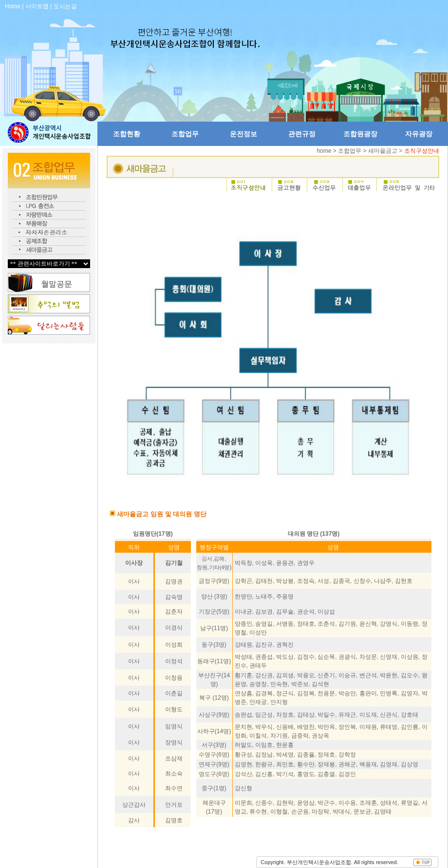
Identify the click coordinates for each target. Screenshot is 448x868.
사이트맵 (37, 6)
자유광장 (419, 134)
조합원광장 (360, 134)
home (325, 151)
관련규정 (302, 134)
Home (13, 6)
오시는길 (65, 6)
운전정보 (243, 134)
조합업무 (185, 134)
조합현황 (127, 134)
